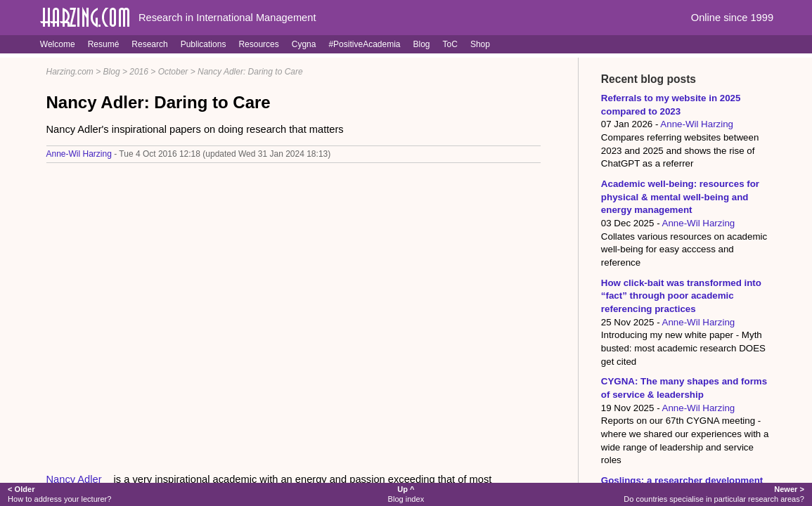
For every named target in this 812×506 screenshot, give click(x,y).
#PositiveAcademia (364, 44)
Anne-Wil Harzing (79, 154)
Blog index (406, 494)
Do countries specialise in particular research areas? (714, 494)
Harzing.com (70, 72)
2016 (139, 72)
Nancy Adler (74, 479)
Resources (258, 44)
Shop (480, 44)
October (173, 72)
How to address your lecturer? (59, 494)
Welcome (58, 44)
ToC (450, 44)
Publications (204, 44)
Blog (422, 44)
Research (149, 44)
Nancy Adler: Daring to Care (250, 72)
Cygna (304, 44)
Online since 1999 (732, 18)
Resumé (104, 44)
